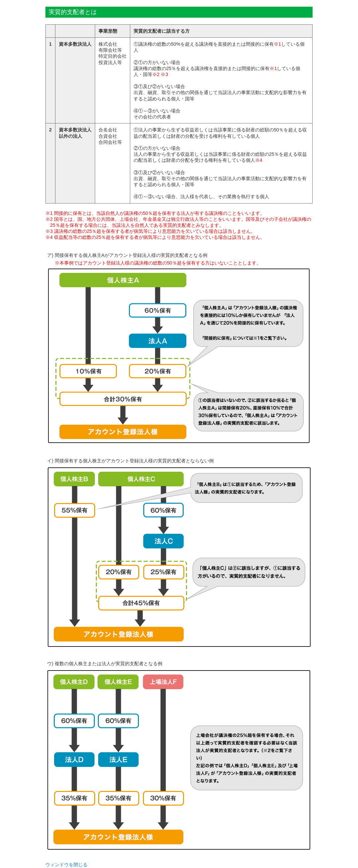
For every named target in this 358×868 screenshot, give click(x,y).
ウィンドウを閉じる (66, 865)
